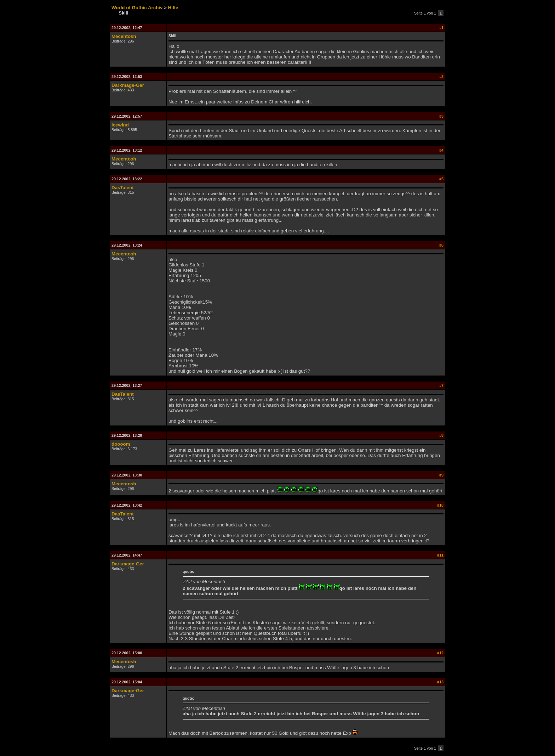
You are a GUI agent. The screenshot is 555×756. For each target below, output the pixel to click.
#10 (440, 505)
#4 (441, 150)
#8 (441, 435)
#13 (440, 682)
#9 (441, 475)
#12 (440, 653)
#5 (441, 179)
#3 (441, 116)
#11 (440, 555)
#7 (441, 385)
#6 (441, 245)
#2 (441, 77)
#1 (441, 28)
